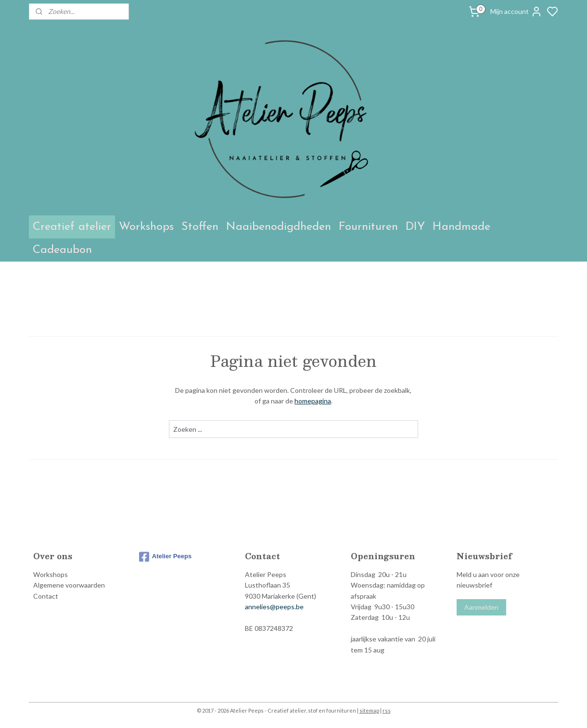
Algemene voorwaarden (69, 585)
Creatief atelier (72, 227)
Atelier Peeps (165, 557)
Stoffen (200, 227)
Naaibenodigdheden (279, 227)
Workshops (146, 227)
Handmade (461, 227)
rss (387, 710)
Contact (46, 596)
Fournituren (368, 227)
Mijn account (516, 12)
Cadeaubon (62, 250)
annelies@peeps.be (274, 607)
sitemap (369, 710)
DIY (415, 227)
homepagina (313, 401)
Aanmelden (481, 607)
